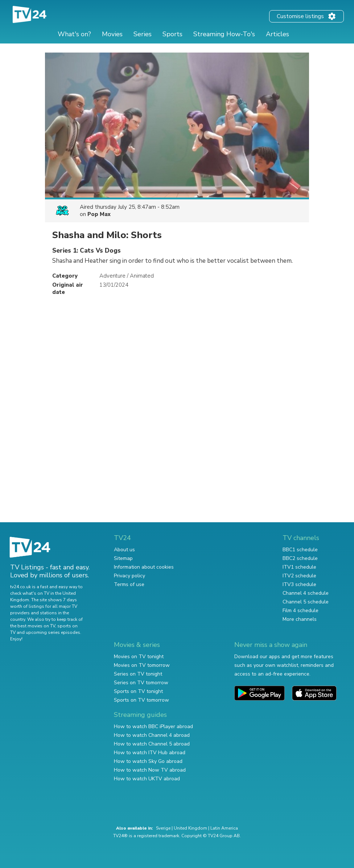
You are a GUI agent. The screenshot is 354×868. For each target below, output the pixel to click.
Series (143, 34)
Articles (277, 34)
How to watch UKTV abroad (147, 779)
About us (124, 550)
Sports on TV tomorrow (141, 700)
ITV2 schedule (299, 576)
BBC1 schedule (300, 550)
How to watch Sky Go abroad (148, 761)
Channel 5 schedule (306, 602)
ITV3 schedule (299, 584)
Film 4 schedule (301, 610)
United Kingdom (190, 828)
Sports (172, 34)
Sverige (163, 828)
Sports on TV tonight (138, 691)
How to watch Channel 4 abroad (152, 735)
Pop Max (99, 214)
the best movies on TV (33, 626)
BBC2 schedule (300, 558)
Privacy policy (129, 576)
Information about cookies (144, 567)
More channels (300, 619)
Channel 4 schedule (306, 593)
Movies (112, 34)
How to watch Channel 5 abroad (152, 744)
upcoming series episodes (53, 632)
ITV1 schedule (299, 567)
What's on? (74, 34)
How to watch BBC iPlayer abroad (153, 726)
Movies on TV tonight (139, 657)
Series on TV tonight (138, 674)
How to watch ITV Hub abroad (150, 753)
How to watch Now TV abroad (150, 770)
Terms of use (129, 584)
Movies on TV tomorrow (142, 665)
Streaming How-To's (224, 34)
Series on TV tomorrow (141, 683)
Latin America (224, 828)
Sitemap (123, 558)
